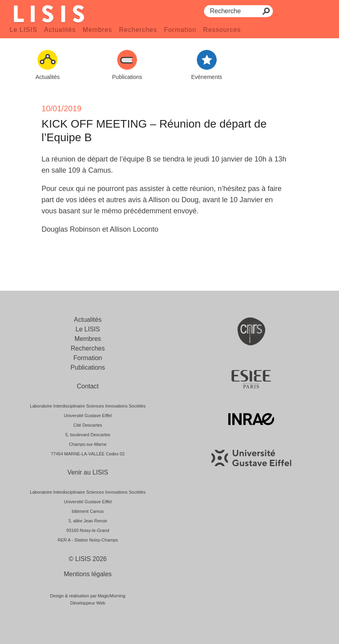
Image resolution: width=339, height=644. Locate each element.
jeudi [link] (202, 159)
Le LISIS (23, 30)
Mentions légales (88, 574)
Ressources (222, 30)
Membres (98, 30)
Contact (88, 386)
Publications (88, 367)
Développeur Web (88, 603)
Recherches (138, 30)
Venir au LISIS (88, 472)
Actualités (60, 30)
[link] (202, 159)
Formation (180, 30)
